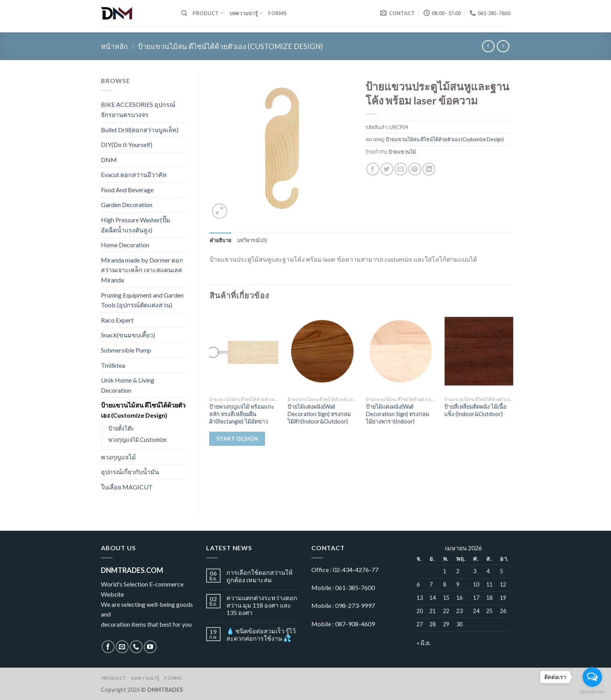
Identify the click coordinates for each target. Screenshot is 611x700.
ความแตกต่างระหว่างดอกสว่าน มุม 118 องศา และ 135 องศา (262, 605)
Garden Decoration (127, 205)
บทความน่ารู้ (246, 13)
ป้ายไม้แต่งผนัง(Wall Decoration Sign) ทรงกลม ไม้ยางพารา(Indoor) (397, 414)
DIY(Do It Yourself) (127, 144)
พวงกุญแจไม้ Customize (138, 440)
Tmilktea (113, 365)
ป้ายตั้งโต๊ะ (121, 428)
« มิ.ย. (424, 642)
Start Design (237, 439)
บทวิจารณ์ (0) (252, 240)
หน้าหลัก (114, 46)
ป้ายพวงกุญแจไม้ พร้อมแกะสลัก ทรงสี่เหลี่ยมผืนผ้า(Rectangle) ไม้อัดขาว (242, 414)
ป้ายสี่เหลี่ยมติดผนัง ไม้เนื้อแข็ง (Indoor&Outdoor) (475, 410)
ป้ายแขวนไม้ (402, 152)
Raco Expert (117, 320)
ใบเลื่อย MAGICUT (127, 487)
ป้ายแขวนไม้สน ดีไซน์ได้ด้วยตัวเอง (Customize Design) (230, 46)
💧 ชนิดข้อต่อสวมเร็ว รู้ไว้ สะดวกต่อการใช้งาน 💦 (261, 634)
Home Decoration (125, 245)
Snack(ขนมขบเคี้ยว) (128, 335)
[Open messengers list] (592, 677)
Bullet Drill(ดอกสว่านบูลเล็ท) (140, 130)
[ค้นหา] (184, 13)
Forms (277, 13)
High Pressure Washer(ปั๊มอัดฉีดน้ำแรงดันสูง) (136, 225)
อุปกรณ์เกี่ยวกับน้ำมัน (130, 472)
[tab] (221, 240)
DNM (109, 160)
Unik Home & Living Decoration (128, 385)
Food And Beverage (127, 190)
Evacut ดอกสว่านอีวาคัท (134, 175)
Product (208, 13)
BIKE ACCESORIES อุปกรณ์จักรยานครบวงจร (138, 109)
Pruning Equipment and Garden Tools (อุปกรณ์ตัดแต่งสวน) (142, 300)
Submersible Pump (126, 350)
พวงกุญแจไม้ (118, 457)
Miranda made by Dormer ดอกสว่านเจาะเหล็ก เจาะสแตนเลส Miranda (142, 270)
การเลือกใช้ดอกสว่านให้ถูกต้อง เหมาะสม (260, 576)
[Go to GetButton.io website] (592, 692)
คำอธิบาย (221, 240)
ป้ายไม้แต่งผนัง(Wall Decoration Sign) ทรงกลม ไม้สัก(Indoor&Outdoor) (319, 414)
